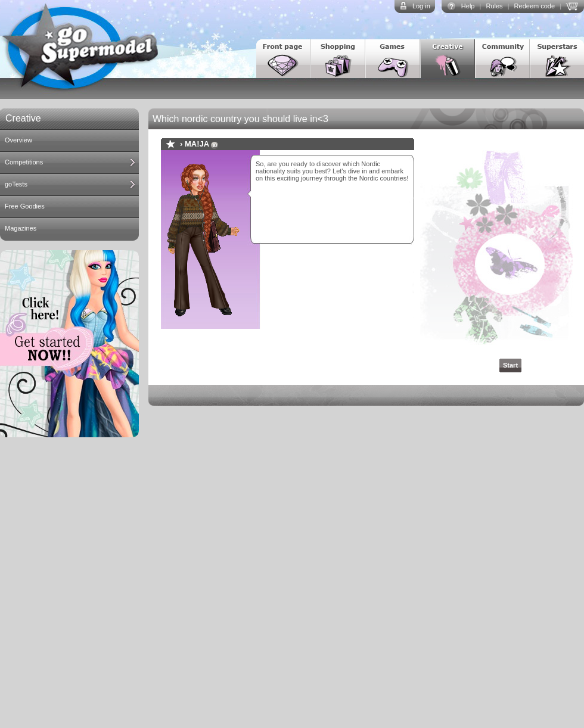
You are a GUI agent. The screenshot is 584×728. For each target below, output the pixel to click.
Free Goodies (25, 206)
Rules (494, 6)
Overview (18, 140)
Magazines (21, 228)
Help (468, 6)
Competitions (24, 162)
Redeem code (535, 6)
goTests (16, 184)
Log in (421, 6)
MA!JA (197, 144)
